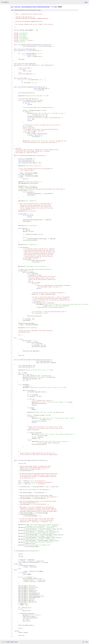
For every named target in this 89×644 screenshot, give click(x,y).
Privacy (12, 642)
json (86, 642)
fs (53, 7)
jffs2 (56, 7)
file (39, 10)
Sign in (86, 2)
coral (12, 7)
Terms (16, 642)
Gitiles (8, 642)
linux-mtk (17, 7)
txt (83, 642)
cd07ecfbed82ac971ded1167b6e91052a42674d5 (35, 7)
